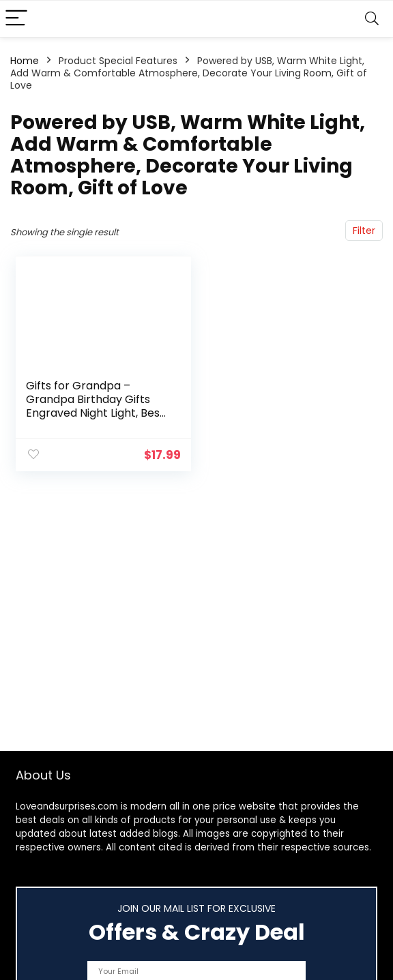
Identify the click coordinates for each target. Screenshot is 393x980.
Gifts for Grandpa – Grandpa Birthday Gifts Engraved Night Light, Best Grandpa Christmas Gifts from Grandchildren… (95, 413)
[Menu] (16, 19)
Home (25, 61)
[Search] (372, 19)
